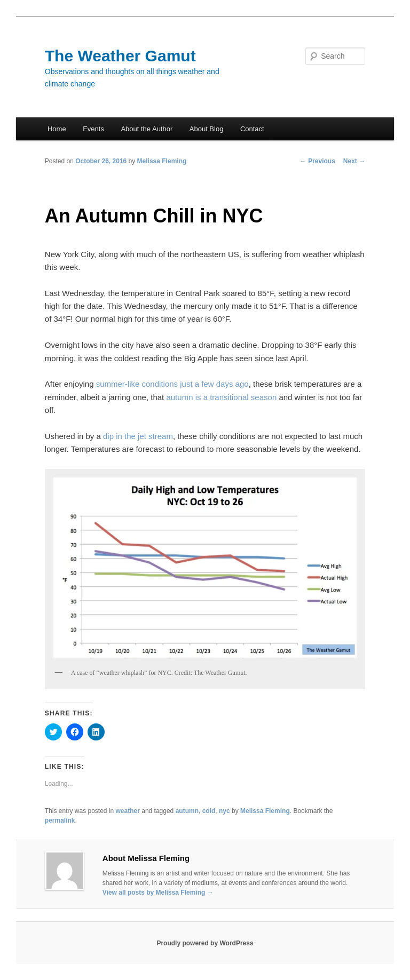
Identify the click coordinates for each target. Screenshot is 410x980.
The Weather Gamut (120, 56)
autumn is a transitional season (221, 397)
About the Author (147, 129)
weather (128, 811)
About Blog (207, 129)
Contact (252, 129)
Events (93, 129)
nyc (224, 811)
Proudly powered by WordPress (205, 943)
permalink (60, 820)
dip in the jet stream (138, 436)
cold (209, 811)
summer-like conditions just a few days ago (172, 384)
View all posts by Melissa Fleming (158, 893)
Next (354, 161)
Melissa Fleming (162, 161)
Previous (318, 161)
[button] (205, 568)
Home (57, 129)
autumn (187, 811)
